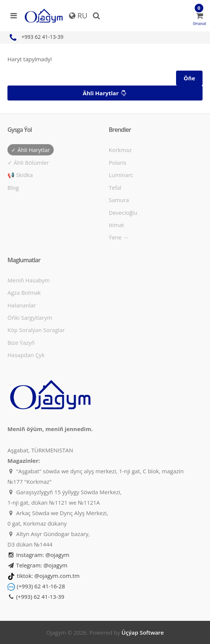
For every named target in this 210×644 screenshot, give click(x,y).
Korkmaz (120, 150)
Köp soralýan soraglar (36, 330)
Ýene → (119, 237)
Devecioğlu (123, 213)
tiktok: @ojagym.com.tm (48, 576)
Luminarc (121, 175)
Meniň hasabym (29, 280)
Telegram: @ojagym (37, 565)
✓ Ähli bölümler (28, 162)
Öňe (189, 78)
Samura (119, 200)
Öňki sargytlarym (30, 318)
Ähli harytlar (106, 94)
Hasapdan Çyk (26, 355)
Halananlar (22, 305)
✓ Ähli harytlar (31, 150)
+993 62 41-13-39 (35, 37)
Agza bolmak (24, 292)
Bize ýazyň (21, 343)
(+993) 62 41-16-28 (41, 586)
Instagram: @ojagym (38, 555)
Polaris (118, 162)
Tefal (115, 188)
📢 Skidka (20, 175)
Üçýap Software (143, 632)
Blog (13, 188)
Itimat (117, 225)
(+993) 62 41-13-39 (36, 597)
